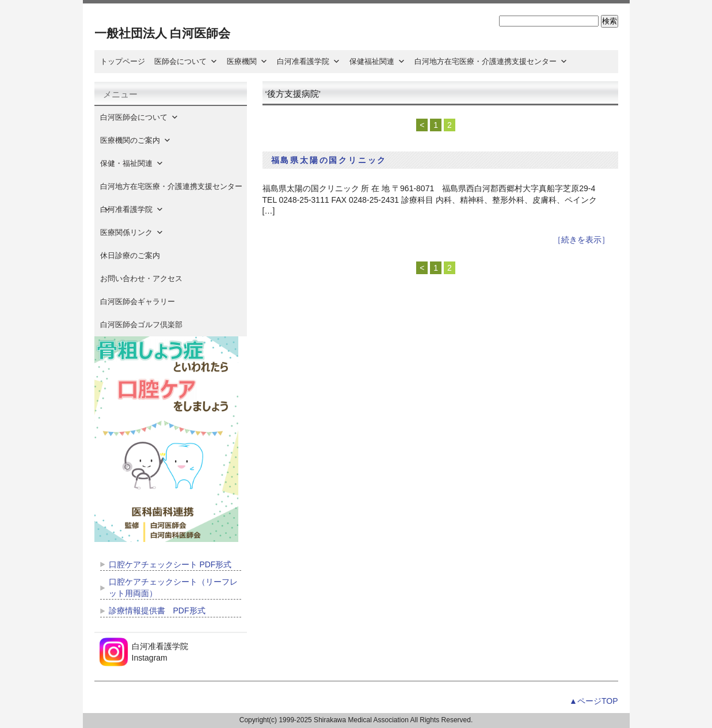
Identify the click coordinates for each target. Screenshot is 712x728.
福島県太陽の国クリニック (329, 160)
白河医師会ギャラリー (138, 302)
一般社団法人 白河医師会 (163, 33)
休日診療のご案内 (138, 255)
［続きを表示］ (581, 240)
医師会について (186, 61)
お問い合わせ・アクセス (141, 278)
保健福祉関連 (377, 61)
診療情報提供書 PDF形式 (157, 611)
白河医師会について (139, 117)
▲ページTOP (593, 701)
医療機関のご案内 (136, 140)
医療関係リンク (132, 232)
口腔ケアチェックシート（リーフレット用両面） (173, 587)
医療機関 (247, 61)
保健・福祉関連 (132, 163)
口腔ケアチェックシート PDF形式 (170, 564)
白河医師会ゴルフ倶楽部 (141, 325)
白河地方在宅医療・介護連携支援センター (491, 61)
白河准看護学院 (309, 61)
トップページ (123, 61)
